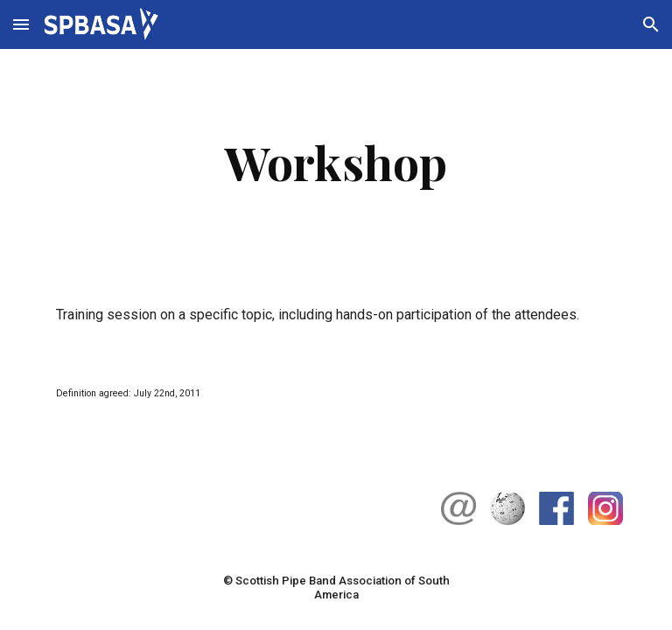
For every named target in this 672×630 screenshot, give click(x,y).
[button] (21, 24)
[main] (336, 162)
